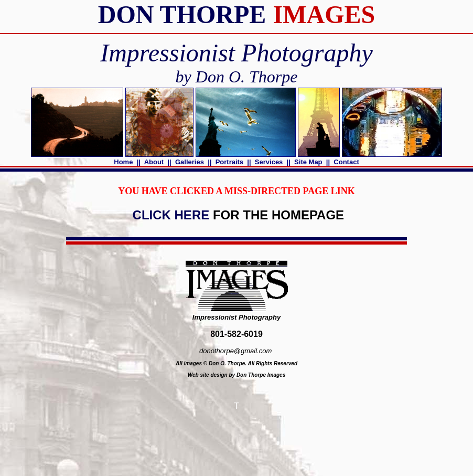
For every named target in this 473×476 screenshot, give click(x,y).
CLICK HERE (171, 215)
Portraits (229, 162)
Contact (347, 162)
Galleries (189, 162)
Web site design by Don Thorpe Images (236, 375)
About (154, 162)
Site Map (309, 162)
